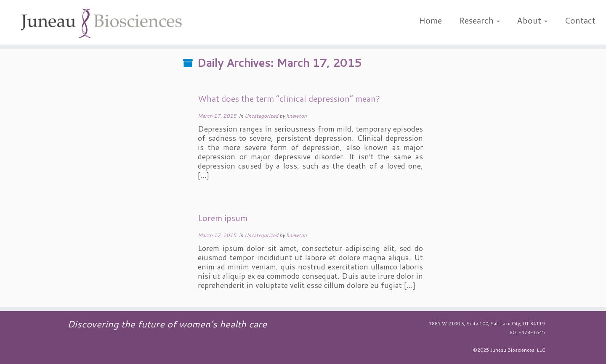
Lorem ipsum (223, 218)
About (532, 20)
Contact (580, 20)
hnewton (296, 116)
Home (430, 20)
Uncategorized (262, 116)
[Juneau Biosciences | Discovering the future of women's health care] (101, 24)
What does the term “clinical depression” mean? (289, 98)
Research (479, 20)
